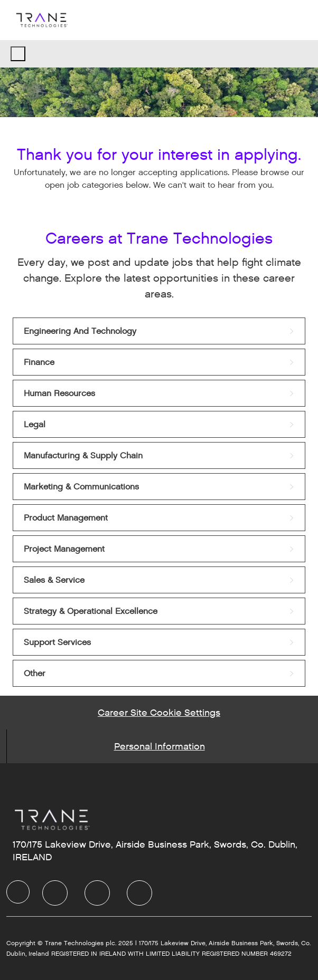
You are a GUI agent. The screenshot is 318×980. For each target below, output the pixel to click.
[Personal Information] (160, 746)
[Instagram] (139, 893)
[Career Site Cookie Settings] (159, 713)
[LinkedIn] (55, 893)
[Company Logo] (41, 20)
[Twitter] (97, 893)
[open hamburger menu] (18, 54)
